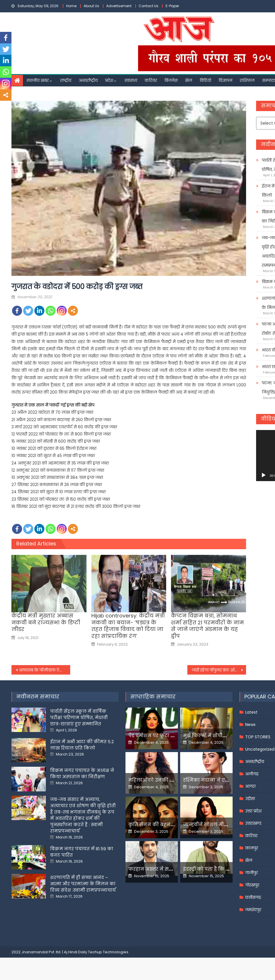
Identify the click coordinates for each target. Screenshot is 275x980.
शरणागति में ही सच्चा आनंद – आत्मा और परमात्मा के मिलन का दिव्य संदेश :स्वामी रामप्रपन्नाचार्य (83, 884)
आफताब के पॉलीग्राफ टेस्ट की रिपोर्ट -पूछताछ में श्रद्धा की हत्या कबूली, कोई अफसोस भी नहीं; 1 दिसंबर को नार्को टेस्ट (45, 670)
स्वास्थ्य (131, 80)
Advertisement (119, 6)
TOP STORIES (258, 737)
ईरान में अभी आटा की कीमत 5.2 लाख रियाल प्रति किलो (82, 745)
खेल (189, 80)
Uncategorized (260, 749)
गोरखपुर (252, 885)
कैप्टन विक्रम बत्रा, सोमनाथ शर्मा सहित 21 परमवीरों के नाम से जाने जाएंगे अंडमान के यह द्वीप (207, 626)
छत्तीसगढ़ (253, 897)
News (250, 725)
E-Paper (172, 6)
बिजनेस (171, 80)
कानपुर (252, 848)
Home (71, 6)
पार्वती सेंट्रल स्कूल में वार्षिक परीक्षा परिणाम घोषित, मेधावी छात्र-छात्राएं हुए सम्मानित (79, 717)
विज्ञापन (225, 80)
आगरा (250, 786)
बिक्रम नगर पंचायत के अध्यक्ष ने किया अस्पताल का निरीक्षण (82, 773)
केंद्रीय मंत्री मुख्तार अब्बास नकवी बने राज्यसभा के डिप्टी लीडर (46, 622)
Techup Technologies (108, 952)
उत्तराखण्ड (253, 823)
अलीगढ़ (252, 774)
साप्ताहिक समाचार (153, 697)
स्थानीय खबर (38, 80)
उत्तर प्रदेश (253, 811)
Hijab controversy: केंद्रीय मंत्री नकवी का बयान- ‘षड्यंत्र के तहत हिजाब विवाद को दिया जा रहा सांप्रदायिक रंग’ (128, 626)
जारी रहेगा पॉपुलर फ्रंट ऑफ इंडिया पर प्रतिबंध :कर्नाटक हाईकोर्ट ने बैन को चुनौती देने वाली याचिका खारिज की (219, 670)
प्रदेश (109, 80)
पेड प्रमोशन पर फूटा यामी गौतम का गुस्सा (172, 736)
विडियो (205, 80)
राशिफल (247, 80)
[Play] (264, 475)
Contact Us (149, 6)
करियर (151, 80)
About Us (91, 6)
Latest (251, 712)
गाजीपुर (252, 873)
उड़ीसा (250, 799)
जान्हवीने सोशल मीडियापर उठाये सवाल (225, 825)
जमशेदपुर (253, 910)
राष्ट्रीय (66, 80)
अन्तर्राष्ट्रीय (88, 80)
